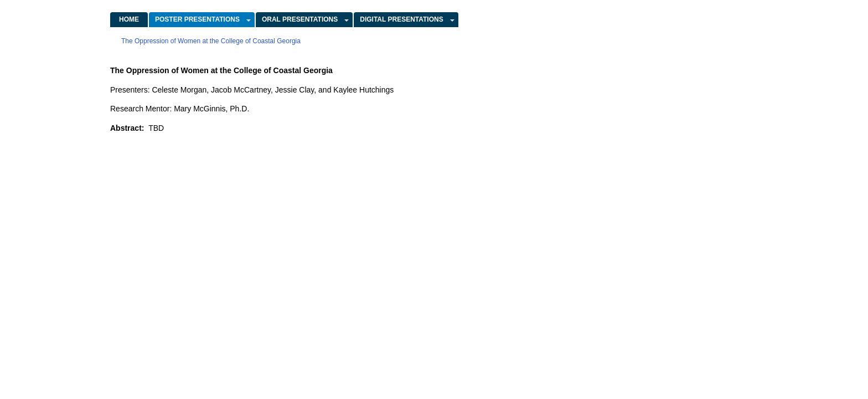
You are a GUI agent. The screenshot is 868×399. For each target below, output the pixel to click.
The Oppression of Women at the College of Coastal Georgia (211, 41)
